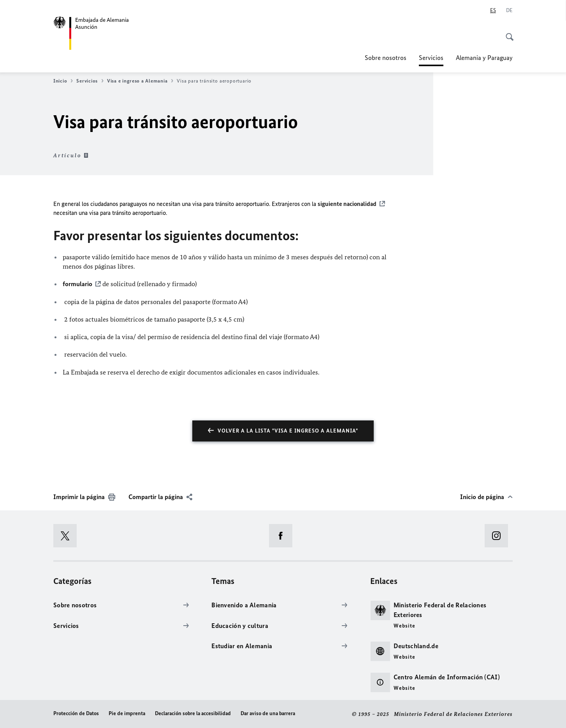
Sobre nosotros (386, 58)
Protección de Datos (76, 713)
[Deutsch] (509, 11)
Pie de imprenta (127, 713)
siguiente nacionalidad (347, 204)
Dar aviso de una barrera (268, 713)
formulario (77, 284)
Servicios (431, 58)
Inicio (63, 81)
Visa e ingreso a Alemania (140, 81)
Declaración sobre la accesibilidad (193, 713)
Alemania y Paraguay (484, 58)
